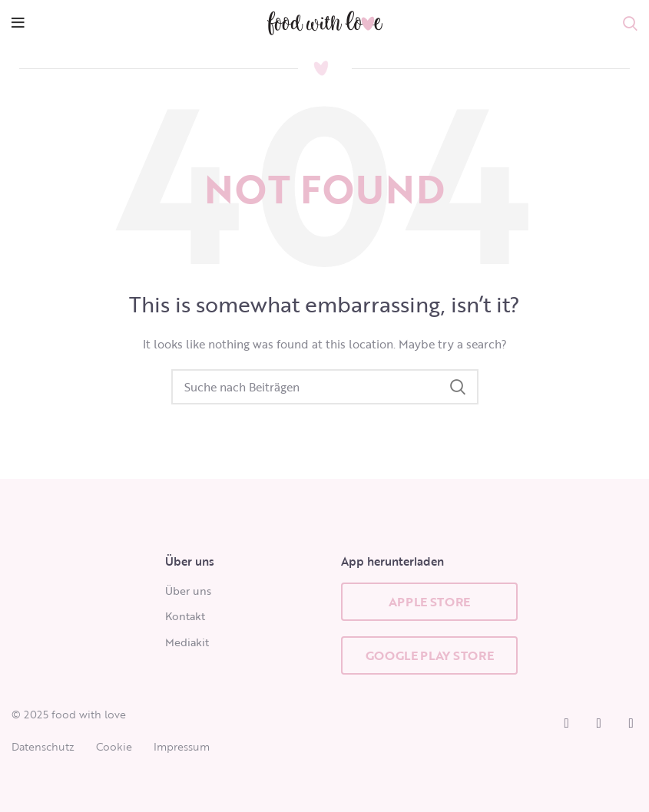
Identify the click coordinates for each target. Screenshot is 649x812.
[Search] (325, 387)
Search (458, 387)
